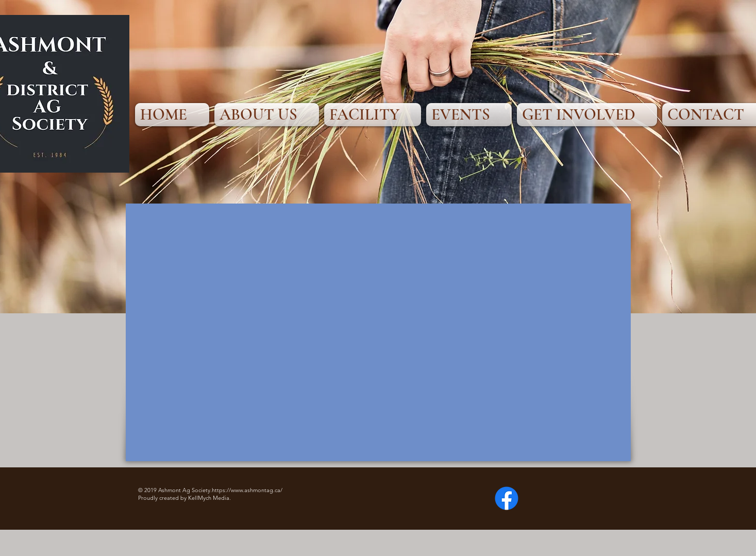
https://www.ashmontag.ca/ (247, 490)
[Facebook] (507, 498)
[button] (267, 115)
